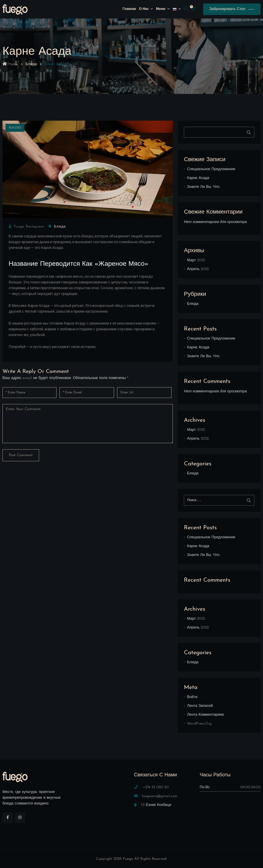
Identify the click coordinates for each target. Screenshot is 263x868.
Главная (129, 9)
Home (10, 64)
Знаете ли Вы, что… (204, 187)
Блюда (31, 64)
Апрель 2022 (198, 269)
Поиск (249, 132)
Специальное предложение (211, 169)
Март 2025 (196, 260)
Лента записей (200, 706)
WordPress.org (199, 724)
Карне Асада (198, 178)
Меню (161, 9)
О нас (144, 9)
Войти (192, 697)
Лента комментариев (205, 715)
